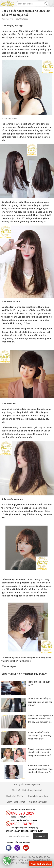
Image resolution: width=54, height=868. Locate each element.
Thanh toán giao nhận (38, 796)
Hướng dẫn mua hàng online (27, 784)
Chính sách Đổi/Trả (15, 796)
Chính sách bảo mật (16, 802)
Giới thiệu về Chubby (38, 802)
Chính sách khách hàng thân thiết (27, 790)
